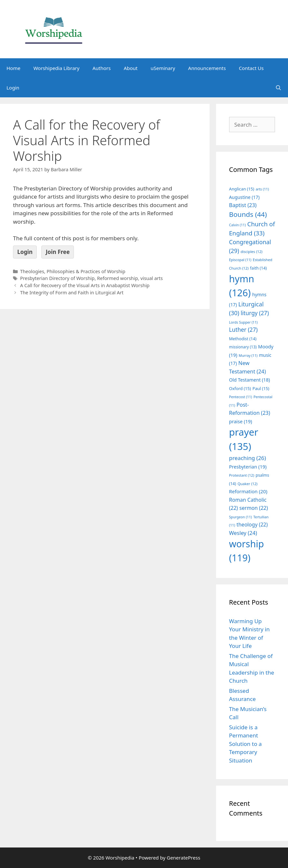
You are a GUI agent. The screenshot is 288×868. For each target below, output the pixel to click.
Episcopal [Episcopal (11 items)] (240, 260)
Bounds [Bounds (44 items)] (248, 214)
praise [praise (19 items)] (241, 421)
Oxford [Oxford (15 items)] (240, 388)
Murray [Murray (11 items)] (248, 356)
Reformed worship (117, 278)
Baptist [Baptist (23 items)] (243, 205)
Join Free (58, 252)
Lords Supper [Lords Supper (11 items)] (243, 322)
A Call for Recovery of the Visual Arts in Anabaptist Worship (85, 285)
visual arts (151, 278)
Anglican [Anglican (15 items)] (242, 189)
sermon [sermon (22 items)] (254, 508)
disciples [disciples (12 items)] (251, 252)
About (131, 68)
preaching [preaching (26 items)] (248, 458)
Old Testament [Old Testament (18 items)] (250, 380)
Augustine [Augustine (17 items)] (244, 197)
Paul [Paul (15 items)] (261, 388)
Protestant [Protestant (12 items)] (242, 475)
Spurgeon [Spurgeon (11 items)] (240, 517)
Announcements (207, 68)
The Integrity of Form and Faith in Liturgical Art (72, 293)
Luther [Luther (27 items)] (243, 330)
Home (14, 68)
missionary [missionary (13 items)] (243, 347)
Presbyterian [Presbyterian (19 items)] (248, 467)
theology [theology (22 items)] (252, 525)
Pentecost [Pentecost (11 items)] (241, 397)
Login (13, 88)
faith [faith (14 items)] (258, 268)
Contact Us (251, 68)
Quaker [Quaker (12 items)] (247, 484)
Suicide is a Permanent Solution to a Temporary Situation (246, 744)
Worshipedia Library (56, 68)
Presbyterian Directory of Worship (57, 278)
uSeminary (163, 68)
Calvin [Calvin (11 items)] (238, 225)
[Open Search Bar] (278, 88)
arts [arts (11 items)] (262, 189)
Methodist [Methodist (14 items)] (243, 339)
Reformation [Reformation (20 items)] (248, 491)
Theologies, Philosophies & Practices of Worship (73, 271)
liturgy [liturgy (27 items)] (255, 313)
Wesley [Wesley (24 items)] (243, 533)
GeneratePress (183, 858)
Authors (102, 68)
